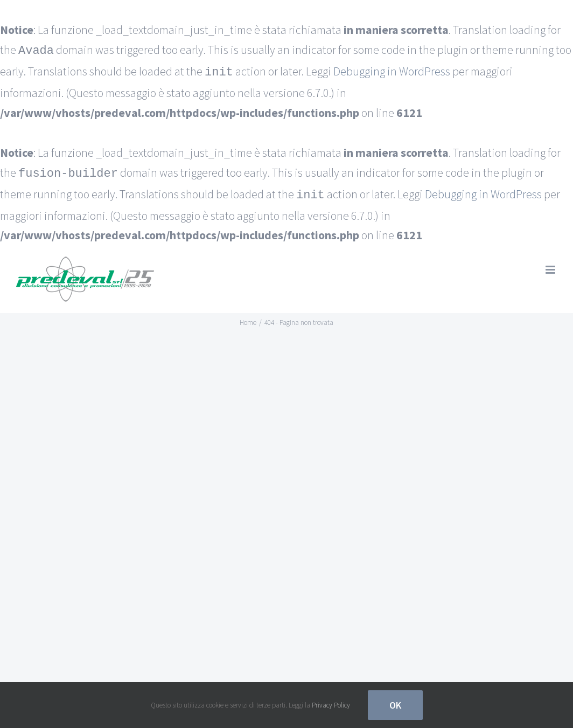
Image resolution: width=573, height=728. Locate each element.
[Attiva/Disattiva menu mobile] (551, 265)
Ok (395, 705)
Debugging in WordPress (392, 71)
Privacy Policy (331, 705)
